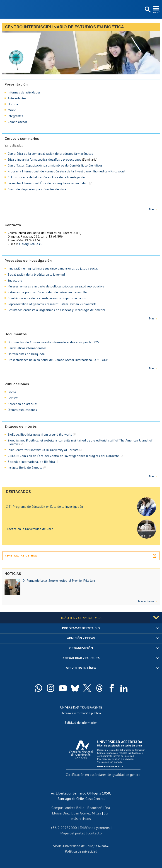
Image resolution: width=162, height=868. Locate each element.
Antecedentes (17, 98)
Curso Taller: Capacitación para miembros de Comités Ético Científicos (55, 165)
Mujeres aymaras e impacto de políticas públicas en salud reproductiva (56, 286)
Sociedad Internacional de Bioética (31, 462)
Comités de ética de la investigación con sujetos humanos (47, 298)
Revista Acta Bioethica (21, 555)
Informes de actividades (24, 92)
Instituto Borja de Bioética (25, 468)
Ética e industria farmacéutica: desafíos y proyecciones (44, 159)
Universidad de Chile (78, 846)
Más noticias (146, 601)
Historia (13, 104)
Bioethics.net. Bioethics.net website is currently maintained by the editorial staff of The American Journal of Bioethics (80, 442)
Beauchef (94, 808)
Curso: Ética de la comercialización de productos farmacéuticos (50, 154)
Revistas (13, 398)
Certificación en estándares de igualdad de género (103, 775)
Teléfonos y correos (95, 828)
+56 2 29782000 (64, 828)
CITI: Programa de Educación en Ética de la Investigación (46, 177)
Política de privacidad (81, 851)
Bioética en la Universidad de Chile (30, 529)
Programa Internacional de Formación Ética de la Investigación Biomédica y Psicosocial (66, 171)
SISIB (57, 846)
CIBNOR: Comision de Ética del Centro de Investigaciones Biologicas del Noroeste (64, 456)
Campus (57, 808)
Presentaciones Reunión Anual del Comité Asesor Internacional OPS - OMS (58, 360)
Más (152, 209)
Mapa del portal (73, 833)
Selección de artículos (23, 404)
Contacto (95, 833)
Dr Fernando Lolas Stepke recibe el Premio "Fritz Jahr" (59, 581)
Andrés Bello (75, 808)
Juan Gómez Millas (87, 813)
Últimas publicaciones (22, 410)
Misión (12, 110)
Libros (12, 392)
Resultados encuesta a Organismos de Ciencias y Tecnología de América (57, 310)
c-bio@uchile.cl (30, 244)
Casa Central (95, 799)
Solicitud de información (81, 723)
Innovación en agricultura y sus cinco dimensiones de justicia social (53, 268)
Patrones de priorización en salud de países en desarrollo (47, 292)
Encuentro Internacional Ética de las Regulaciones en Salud (48, 183)
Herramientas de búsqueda (26, 354)
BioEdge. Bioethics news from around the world (40, 434)
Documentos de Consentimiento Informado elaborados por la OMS (53, 342)
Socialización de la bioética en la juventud (36, 275)
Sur (106, 813)
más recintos (81, 819)
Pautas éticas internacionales (27, 348)
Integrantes (15, 116)
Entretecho (15, 280)
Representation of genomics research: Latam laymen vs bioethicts (52, 304)
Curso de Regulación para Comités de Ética (37, 189)
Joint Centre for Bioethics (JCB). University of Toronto (43, 450)
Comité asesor (17, 122)
